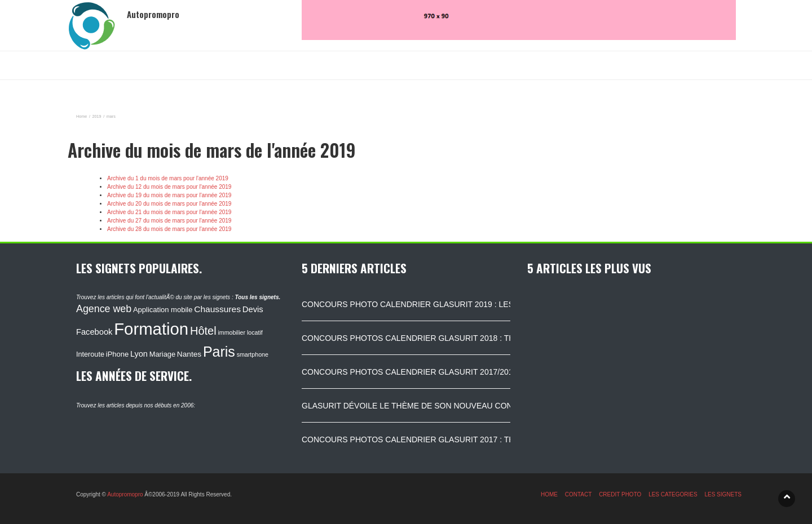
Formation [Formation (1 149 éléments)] (151, 329)
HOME (549, 494)
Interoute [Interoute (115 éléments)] (90, 354)
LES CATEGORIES (673, 494)
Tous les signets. (257, 297)
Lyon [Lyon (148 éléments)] (139, 354)
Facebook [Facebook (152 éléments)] (94, 332)
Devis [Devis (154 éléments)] (253, 309)
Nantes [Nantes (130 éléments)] (189, 354)
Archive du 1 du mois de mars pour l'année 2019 (168, 178)
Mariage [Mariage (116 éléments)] (162, 354)
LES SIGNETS (723, 494)
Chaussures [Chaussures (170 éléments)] (217, 309)
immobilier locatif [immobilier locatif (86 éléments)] (240, 332)
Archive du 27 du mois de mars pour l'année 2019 (169, 221)
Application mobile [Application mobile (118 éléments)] (163, 310)
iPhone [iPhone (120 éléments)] (117, 354)
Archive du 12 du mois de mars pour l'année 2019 (169, 187)
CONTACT (579, 494)
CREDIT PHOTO (620, 494)
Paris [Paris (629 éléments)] (219, 352)
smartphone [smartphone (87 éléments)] (253, 354)
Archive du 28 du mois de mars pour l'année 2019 (169, 229)
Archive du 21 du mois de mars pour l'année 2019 (169, 212)
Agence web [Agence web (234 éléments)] (104, 309)
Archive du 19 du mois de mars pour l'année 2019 (169, 195)
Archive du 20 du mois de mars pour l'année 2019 (169, 204)
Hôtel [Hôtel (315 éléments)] (203, 331)
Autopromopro (125, 494)
